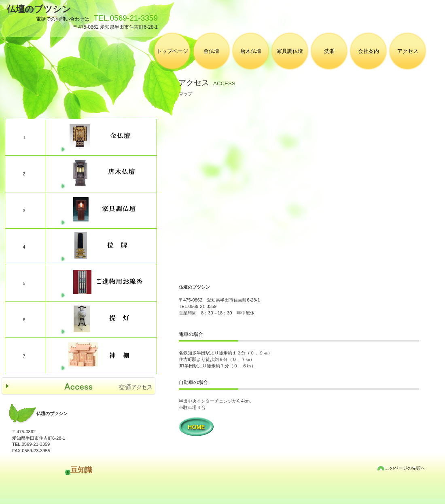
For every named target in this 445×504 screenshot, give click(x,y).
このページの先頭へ (405, 468)
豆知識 (81, 470)
